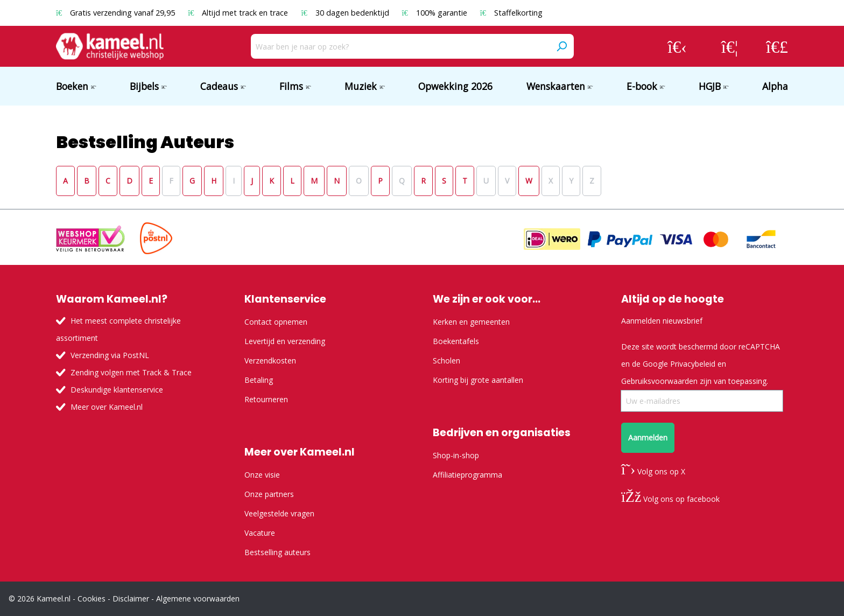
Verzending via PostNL (110, 355)
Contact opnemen (276, 322)
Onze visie (262, 475)
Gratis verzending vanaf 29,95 (117, 13)
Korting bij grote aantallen (478, 380)
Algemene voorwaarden (198, 598)
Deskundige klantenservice (117, 390)
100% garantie (436, 13)
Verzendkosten (270, 360)
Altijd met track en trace (239, 13)
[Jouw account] (677, 46)
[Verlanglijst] (730, 46)
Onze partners (269, 494)
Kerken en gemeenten (471, 322)
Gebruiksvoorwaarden (659, 381)
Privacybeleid (693, 364)
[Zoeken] (561, 46)
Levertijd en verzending (285, 341)
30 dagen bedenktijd (346, 13)
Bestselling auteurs (277, 552)
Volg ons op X (653, 471)
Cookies (92, 598)
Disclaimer (131, 598)
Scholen (446, 360)
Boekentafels (456, 341)
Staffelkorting (511, 13)
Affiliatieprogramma (467, 475)
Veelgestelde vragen (279, 513)
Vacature (260, 533)
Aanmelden (648, 437)
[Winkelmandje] (777, 46)
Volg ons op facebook (670, 499)
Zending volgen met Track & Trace (131, 372)
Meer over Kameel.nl (107, 407)
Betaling (259, 380)
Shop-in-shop (456, 455)
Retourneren (266, 399)
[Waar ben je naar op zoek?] (400, 46)
